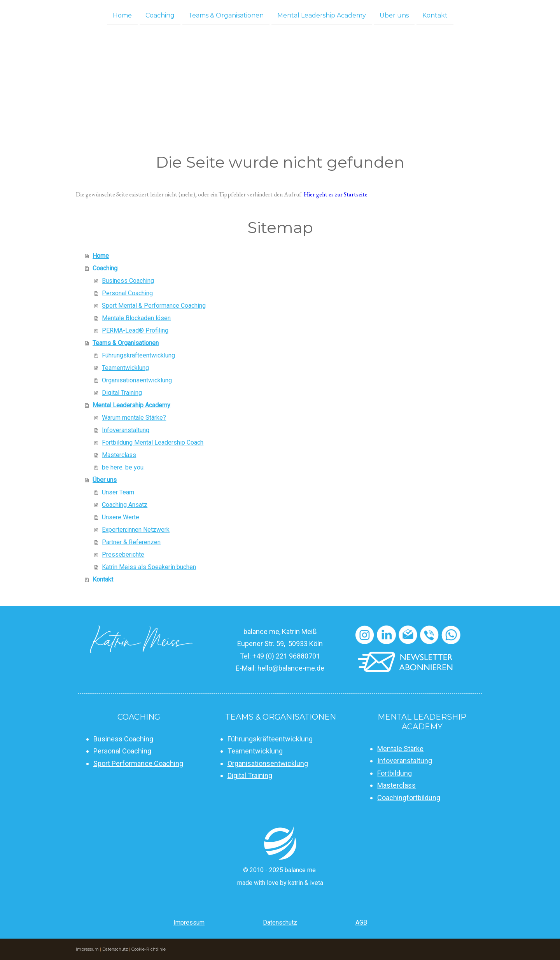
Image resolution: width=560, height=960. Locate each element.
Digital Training (122, 393)
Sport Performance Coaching (138, 763)
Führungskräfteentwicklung (138, 355)
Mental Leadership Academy (322, 15)
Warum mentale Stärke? (134, 418)
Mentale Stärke (400, 749)
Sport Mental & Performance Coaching (154, 306)
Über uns (394, 15)
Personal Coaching (127, 293)
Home (122, 15)
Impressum (189, 922)
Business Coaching (128, 281)
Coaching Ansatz (125, 505)
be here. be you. (123, 467)
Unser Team (118, 492)
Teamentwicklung (125, 368)
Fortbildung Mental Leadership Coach (153, 442)
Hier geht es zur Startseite (336, 194)
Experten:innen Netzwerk (136, 530)
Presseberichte (123, 554)
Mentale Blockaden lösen (136, 318)
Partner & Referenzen (131, 542)
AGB (361, 922)
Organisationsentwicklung (137, 380)
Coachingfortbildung (409, 798)
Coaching (160, 15)
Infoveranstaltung (126, 430)
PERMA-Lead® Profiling (135, 330)
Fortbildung (395, 773)
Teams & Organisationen (226, 15)
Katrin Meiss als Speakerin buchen (149, 567)
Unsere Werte (121, 517)
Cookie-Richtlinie (149, 949)
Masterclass (119, 455)
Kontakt (435, 15)
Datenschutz (280, 922)
